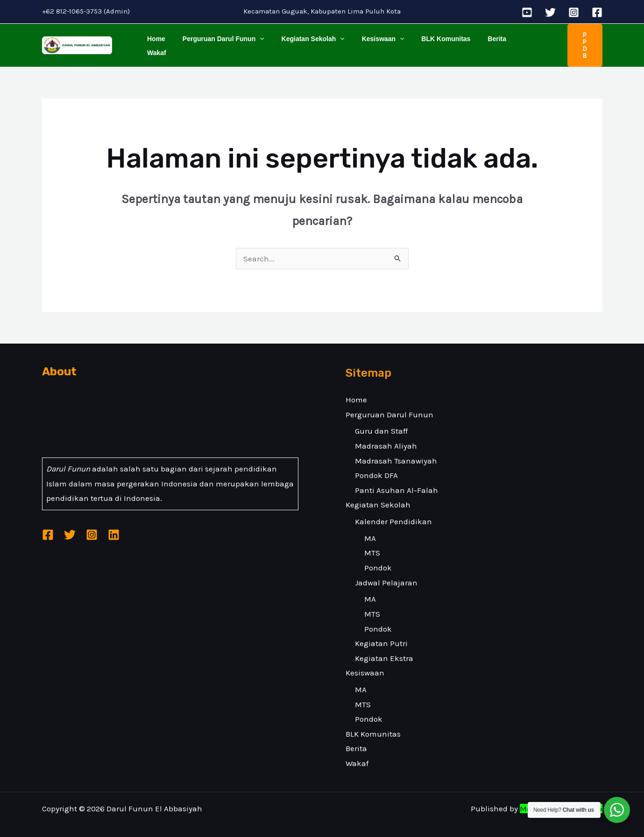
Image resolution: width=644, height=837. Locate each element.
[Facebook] (597, 12)
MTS (372, 544)
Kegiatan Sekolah (302, 41)
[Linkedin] (114, 526)
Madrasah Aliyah (386, 437)
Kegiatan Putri (381, 634)
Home (154, 41)
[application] (254, 41)
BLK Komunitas (427, 41)
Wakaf (506, 41)
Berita (474, 41)
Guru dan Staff (381, 422)
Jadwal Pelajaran (386, 573)
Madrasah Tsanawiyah (396, 451)
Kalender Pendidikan (393, 513)
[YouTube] (527, 12)
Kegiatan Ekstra (384, 649)
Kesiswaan (368, 41)
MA (370, 529)
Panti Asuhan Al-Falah (396, 481)
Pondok (378, 559)
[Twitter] (550, 12)
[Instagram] (574, 12)
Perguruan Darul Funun (217, 41)
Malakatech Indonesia (561, 800)
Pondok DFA (376, 466)
